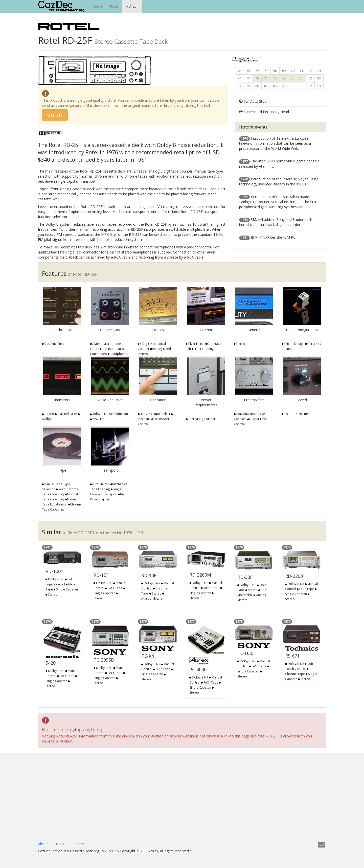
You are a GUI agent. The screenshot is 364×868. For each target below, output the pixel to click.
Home (97, 6)
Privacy (78, 844)
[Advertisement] (182, 803)
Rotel (114, 6)
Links (60, 844)
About (43, 844)
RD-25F (132, 6)
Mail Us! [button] (55, 115)
